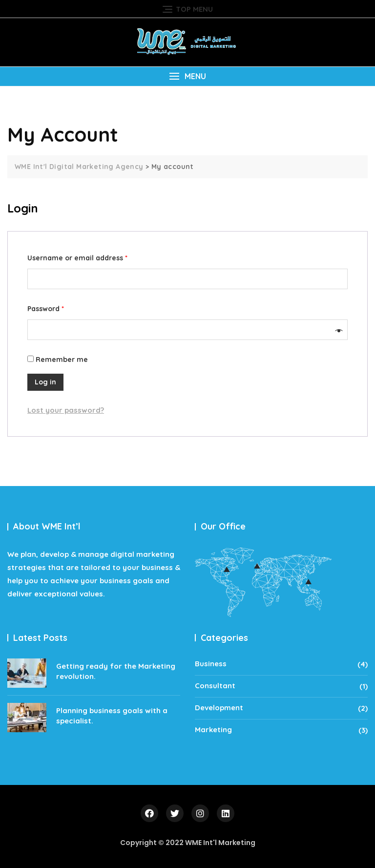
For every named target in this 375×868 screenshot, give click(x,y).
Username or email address (77, 258)
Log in (45, 382)
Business (211, 664)
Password (46, 309)
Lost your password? (66, 410)
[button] (187, 76)
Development (219, 708)
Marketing (213, 730)
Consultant (215, 686)
